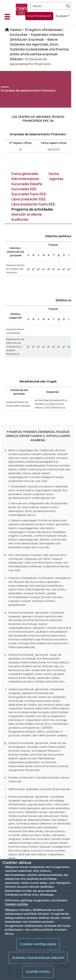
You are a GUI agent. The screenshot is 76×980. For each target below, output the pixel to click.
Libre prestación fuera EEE (33, 204)
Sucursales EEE (24, 189)
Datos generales (25, 174)
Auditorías (20, 219)
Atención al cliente (26, 214)
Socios (54, 174)
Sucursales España (27, 184)
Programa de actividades (32, 209)
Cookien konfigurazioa (38, 944)
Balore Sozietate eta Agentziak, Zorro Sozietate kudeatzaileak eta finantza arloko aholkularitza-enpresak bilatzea (39, 49)
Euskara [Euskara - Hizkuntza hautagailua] (62, 16)
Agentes (56, 179)
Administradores (25, 179)
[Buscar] (68, 6)
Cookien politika (16, 904)
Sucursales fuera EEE (29, 194)
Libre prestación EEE (28, 199)
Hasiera (16, 30)
